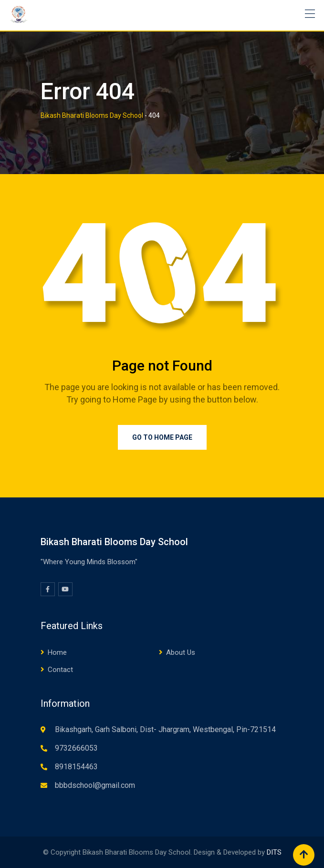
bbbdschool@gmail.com (95, 785)
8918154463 (76, 767)
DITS (274, 852)
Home (57, 652)
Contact (60, 670)
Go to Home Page (162, 437)
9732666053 (76, 748)
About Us (181, 652)
